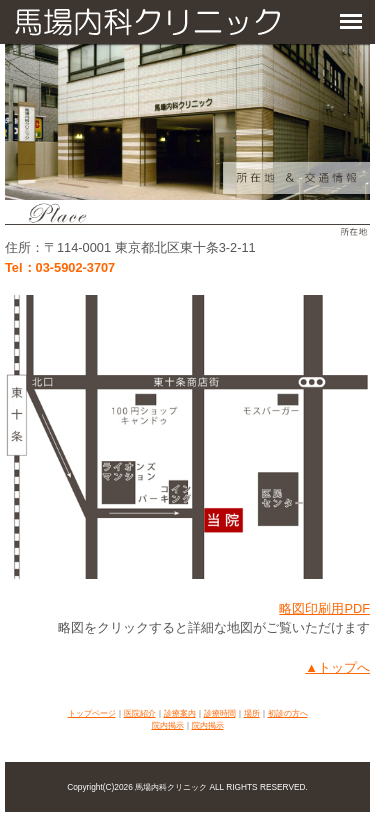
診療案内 (180, 713)
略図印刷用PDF (324, 608)
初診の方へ (288, 713)
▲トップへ (337, 667)
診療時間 (220, 713)
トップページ (92, 713)
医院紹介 (140, 713)
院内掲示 (168, 725)
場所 (252, 713)
